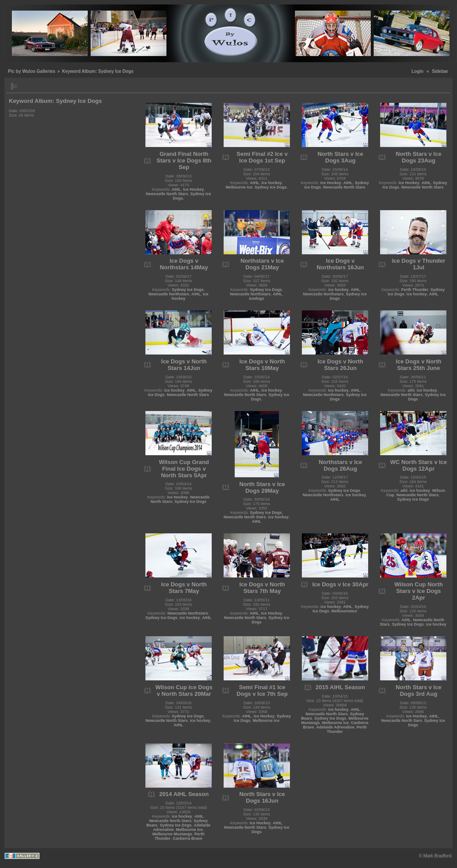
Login (417, 71)
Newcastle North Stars (167, 194)
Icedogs (257, 298)
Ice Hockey (193, 189)
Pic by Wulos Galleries (32, 71)
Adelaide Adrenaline (335, 727)
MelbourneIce (344, 611)
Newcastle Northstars (169, 294)
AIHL (176, 189)
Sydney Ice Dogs (188, 290)
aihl (411, 390)
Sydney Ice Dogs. (271, 187)
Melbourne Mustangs (172, 834)
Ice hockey (339, 390)
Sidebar (440, 71)
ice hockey (272, 183)
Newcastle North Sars (402, 721)
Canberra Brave (188, 838)
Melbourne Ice (239, 187)
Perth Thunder (415, 290)
